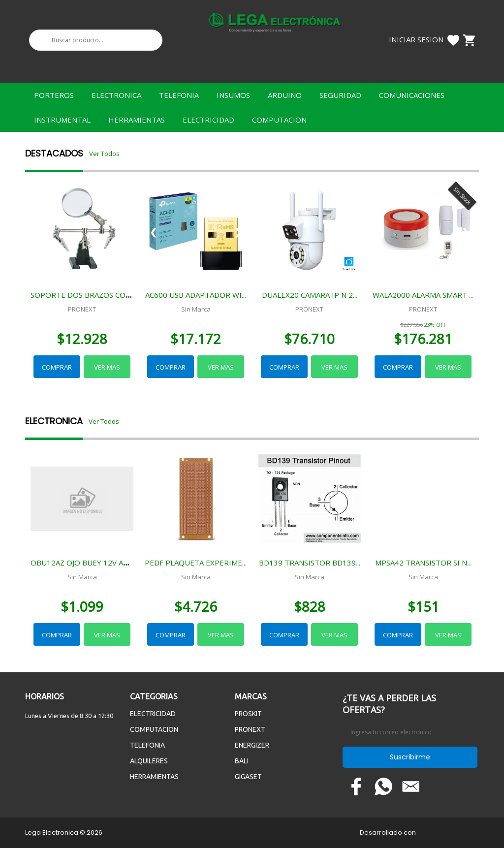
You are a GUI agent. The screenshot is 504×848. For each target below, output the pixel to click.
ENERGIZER (252, 745)
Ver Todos (104, 154)
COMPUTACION (279, 120)
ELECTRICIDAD (208, 120)
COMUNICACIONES (412, 95)
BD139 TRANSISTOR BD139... (310, 563)
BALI (242, 761)
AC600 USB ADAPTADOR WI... (196, 295)
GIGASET (248, 777)
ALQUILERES (149, 761)
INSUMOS (233, 95)
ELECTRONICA (116, 95)
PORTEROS (54, 95)
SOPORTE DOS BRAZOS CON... (83, 295)
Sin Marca (196, 309)
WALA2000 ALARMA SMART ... (423, 295)
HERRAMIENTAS (137, 120)
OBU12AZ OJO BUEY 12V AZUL (84, 563)
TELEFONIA (179, 95)
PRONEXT (82, 309)
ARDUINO (285, 95)
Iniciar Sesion (416, 39)
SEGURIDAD (340, 95)
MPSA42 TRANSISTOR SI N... (423, 563)
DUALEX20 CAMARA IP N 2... (310, 295)
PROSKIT (248, 714)
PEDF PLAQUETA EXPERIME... (196, 563)
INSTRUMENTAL (62, 120)
